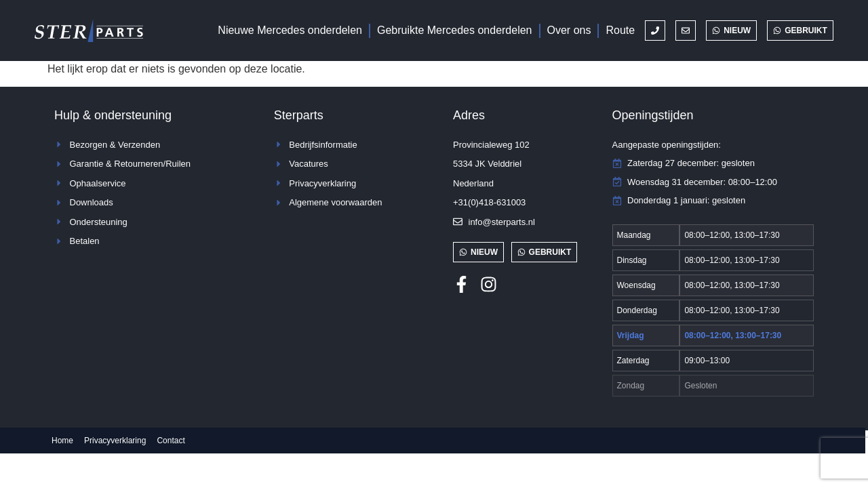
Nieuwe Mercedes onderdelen (290, 30)
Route (620, 30)
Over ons (569, 30)
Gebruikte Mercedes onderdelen (455, 30)
